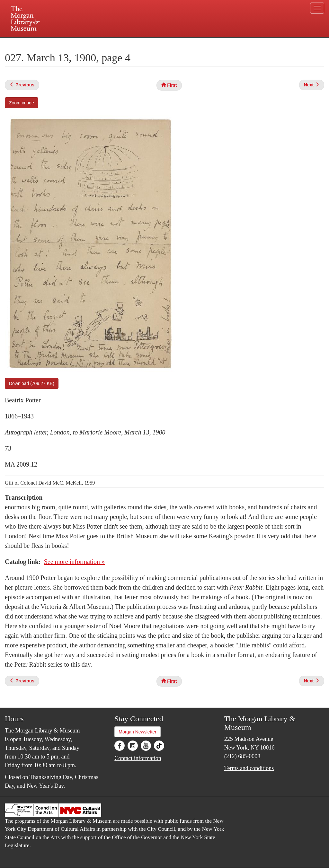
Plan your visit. (88, 43)
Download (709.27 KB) (32, 383)
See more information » (74, 562)
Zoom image (22, 103)
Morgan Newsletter (138, 732)
